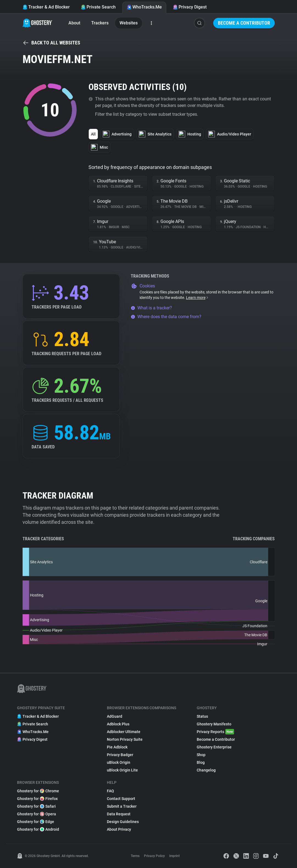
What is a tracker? (151, 308)
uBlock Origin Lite (122, 770)
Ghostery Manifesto (214, 724)
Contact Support (121, 799)
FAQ (110, 791)
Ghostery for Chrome (38, 791)
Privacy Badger (120, 755)
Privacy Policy (154, 856)
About (74, 23)
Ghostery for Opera (37, 814)
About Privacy (119, 829)
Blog (201, 762)
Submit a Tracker (122, 806)
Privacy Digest (190, 7)
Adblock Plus (118, 724)
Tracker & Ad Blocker (46, 7)
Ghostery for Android (38, 829)
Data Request (119, 814)
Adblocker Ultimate (124, 732)
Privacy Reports (215, 732)
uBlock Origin (119, 762)
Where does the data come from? (166, 317)
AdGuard (115, 716)
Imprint (174, 856)
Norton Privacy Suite (125, 739)
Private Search (98, 7)
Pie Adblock (117, 747)
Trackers (100, 23)
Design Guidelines (123, 822)
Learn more (197, 298)
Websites (129, 23)
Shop (201, 755)
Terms (135, 856)
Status (202, 716)
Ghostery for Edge (36, 822)
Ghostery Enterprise (214, 747)
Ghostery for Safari (36, 806)
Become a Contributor (244, 23)
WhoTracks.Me (144, 7)
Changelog (206, 770)
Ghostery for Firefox (37, 799)
